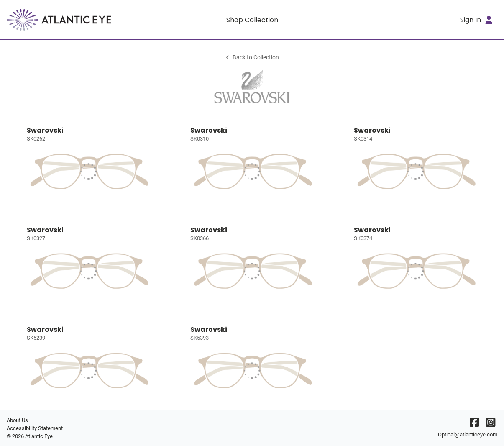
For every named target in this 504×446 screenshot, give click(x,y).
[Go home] (68, 20)
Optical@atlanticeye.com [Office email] (468, 434)
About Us (17, 420)
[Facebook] (474, 424)
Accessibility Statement (35, 428)
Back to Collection (252, 58)
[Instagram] (491, 424)
